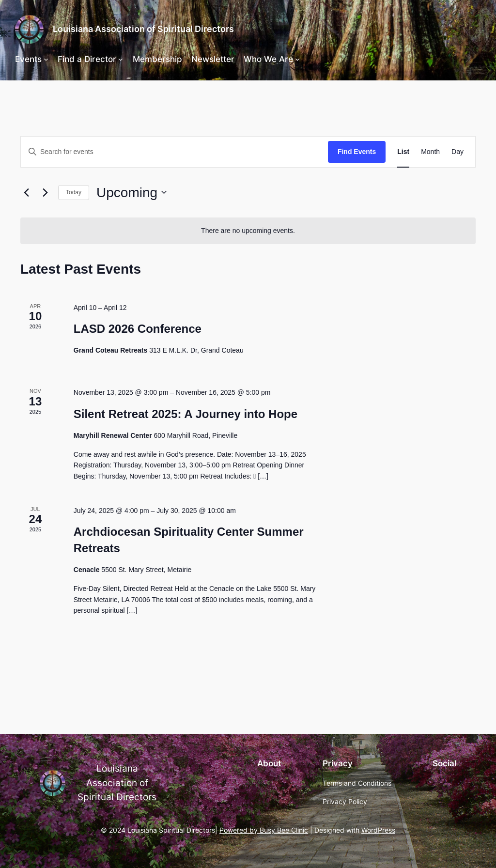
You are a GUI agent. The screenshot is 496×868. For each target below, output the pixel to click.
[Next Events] (45, 192)
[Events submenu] (46, 59)
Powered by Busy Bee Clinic (264, 830)
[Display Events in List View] (403, 152)
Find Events (357, 152)
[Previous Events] (26, 192)
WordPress (378, 830)
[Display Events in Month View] (430, 152)
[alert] (248, 231)
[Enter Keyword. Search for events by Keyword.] (174, 152)
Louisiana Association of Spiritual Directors (143, 29)
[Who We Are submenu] (297, 59)
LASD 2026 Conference (138, 329)
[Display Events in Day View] (457, 152)
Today (74, 192)
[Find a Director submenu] (121, 59)
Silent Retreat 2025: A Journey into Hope (186, 414)
